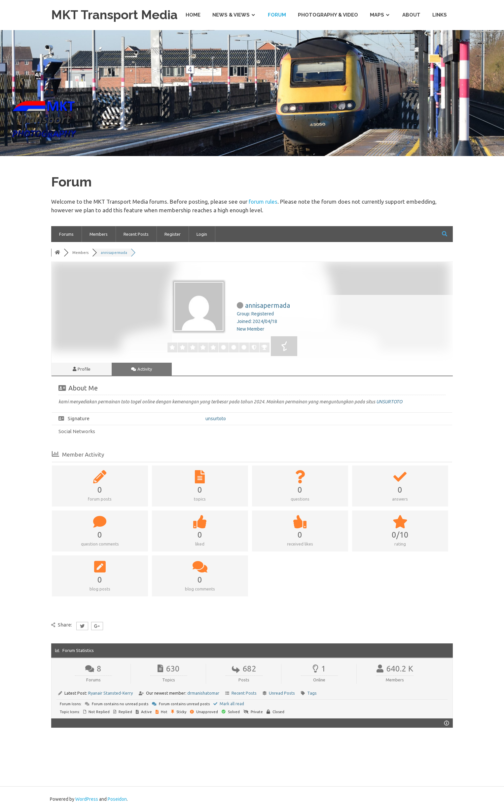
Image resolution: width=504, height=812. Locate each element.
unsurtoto (216, 419)
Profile (82, 369)
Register (173, 234)
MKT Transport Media (115, 15)
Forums (66, 234)
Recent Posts (136, 234)
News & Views (231, 15)
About (411, 15)
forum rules (263, 202)
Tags (312, 693)
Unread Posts (282, 693)
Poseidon (117, 799)
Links (440, 15)
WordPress (87, 799)
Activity (142, 369)
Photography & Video (328, 15)
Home (193, 15)
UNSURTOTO (389, 402)
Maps (377, 15)
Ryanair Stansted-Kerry (110, 693)
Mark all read (229, 704)
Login (202, 234)
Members (99, 234)
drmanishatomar (203, 693)
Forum (277, 15)
